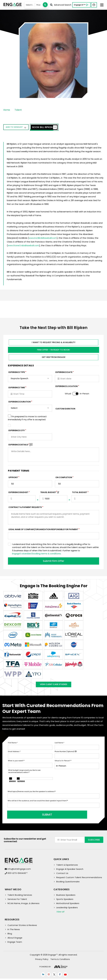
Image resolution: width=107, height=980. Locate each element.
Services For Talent (17, 901)
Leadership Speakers (67, 909)
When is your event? (16, 762)
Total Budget (80, 492)
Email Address (14, 753)
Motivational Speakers (68, 905)
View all (60, 913)
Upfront (13, 477)
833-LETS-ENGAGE (17, 875)
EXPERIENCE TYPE (17, 372)
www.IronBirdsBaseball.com (43, 238)
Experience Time (17, 387)
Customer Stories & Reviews (22, 927)
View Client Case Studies (53, 685)
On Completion (64, 477)
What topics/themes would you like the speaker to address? (32, 793)
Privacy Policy (42, 961)
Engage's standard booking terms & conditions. (37, 554)
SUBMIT (29, 816)
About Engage (15, 939)
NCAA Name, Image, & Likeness (23, 905)
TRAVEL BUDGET (49, 492)
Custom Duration (65, 409)
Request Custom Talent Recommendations (79, 879)
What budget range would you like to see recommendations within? (24, 773)
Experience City (17, 430)
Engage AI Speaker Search (70, 870)
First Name (13, 744)
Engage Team (15, 943)
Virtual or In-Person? (63, 762)
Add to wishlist (16, 128)
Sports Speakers (65, 901)
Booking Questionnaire (68, 883)
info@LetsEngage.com (19, 870)
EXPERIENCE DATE (64, 372)
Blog (10, 935)
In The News (14, 931)
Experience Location (67, 386)
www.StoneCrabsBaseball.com (24, 245)
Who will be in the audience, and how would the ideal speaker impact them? (38, 802)
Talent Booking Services (20, 896)
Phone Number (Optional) (66, 753)
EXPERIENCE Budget (18, 492)
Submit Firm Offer (53, 561)
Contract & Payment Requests (25, 507)
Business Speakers (66, 896)
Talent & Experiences (67, 866)
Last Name (59, 744)
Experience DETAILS (19, 445)
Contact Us (62, 875)
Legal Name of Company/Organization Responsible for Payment (43, 529)
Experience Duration (20, 402)
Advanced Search (61, 5)
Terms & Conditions (60, 961)
